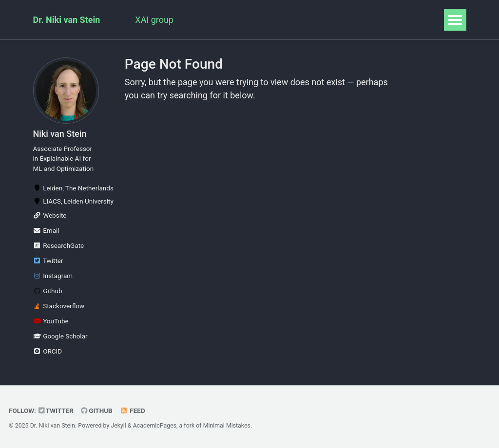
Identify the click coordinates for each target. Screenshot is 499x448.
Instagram (53, 276)
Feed (133, 411)
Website (50, 215)
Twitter (48, 261)
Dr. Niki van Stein (67, 20)
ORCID (48, 351)
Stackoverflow (59, 306)
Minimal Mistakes (227, 426)
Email (46, 230)
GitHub (97, 411)
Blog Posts (369, 20)
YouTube (51, 321)
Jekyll (118, 426)
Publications (215, 20)
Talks (267, 20)
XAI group (154, 20)
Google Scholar (60, 336)
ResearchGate (59, 245)
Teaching (313, 20)
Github (48, 291)
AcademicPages (155, 426)
